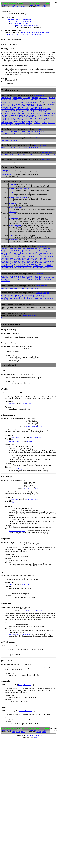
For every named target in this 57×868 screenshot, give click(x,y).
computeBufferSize (30, 262)
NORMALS (23, 116)
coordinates (20, 107)
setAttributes (7, 275)
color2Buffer (28, 103)
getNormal (5, 266)
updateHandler (37, 155)
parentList (18, 140)
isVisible (13, 223)
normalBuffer (6, 116)
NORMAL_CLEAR (43, 114)
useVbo (15, 127)
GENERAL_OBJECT (22, 163)
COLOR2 (43, 101)
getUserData (28, 318)
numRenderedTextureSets (45, 116)
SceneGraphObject (40, 153)
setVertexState (7, 285)
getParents (14, 307)
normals (15, 116)
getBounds (38, 294)
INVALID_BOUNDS (40, 138)
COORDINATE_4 (35, 105)
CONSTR (18, 7)
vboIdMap (37, 129)
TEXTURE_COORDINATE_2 (27, 120)
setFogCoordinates (29, 277)
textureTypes (6, 127)
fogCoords (41, 108)
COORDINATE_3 (24, 105)
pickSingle (28, 298)
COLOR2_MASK (17, 103)
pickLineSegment (15, 238)
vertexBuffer (6, 131)
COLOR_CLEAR (13, 101)
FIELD (13, 7)
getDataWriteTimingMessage (11, 318)
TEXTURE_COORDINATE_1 (9, 120)
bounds (4, 138)
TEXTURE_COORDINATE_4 (9, 122)
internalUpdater (27, 138)
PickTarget (46, 33)
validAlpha (37, 140)
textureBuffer (22, 125)
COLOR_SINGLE (34, 101)
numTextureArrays (23, 118)
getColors (13, 264)
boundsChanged (15, 294)
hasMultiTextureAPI (9, 110)
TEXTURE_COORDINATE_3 (45, 120)
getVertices (49, 270)
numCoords (31, 116)
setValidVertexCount (24, 283)
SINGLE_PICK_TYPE (49, 170)
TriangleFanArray (8, 179)
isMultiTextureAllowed (31, 271)
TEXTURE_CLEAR (49, 118)
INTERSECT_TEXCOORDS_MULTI (41, 112)
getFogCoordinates (25, 264)
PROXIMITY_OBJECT (36, 163)
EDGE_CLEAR (40, 107)
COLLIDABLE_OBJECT (8, 163)
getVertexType (37, 270)
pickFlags (28, 140)
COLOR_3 (52, 99)
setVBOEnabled (38, 283)
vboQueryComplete (48, 129)
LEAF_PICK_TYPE (35, 170)
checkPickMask (28, 294)
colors (4, 105)
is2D (19, 271)
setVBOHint (49, 283)
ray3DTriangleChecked (24, 273)
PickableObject (36, 33)
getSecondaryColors (27, 266)
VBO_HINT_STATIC (40, 127)
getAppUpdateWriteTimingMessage (13, 316)
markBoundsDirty (7, 298)
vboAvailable (20, 129)
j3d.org (35, 767)
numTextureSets (37, 118)
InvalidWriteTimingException (31, 639)
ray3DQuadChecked (8, 273)
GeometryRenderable (27, 35)
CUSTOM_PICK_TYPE (8, 170)
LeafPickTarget (25, 33)
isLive (36, 318)
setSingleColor (23, 279)
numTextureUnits (47, 271)
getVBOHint (18, 270)
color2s (37, 103)
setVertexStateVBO (21, 285)
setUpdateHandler (47, 318)
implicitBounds (13, 138)
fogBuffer (32, 108)
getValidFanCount (15, 219)
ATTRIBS (35, 99)
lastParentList (7, 140)
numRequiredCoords (8, 118)
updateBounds (6, 286)
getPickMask (21, 296)
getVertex (27, 270)
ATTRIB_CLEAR (6, 99)
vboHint (29, 129)
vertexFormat (18, 131)
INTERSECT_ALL (23, 110)
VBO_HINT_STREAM (7, 129)
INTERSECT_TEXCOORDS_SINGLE (12, 114)
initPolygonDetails (9, 271)
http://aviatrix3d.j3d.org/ (34, 765)
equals (11, 203)
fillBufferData (44, 262)
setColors (17, 277)
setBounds (49, 298)
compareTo (13, 194)
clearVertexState (15, 262)
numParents (24, 307)
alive (3, 155)
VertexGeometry (13, 42)
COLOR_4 (4, 101)
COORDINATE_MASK (7, 107)
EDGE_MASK (49, 107)
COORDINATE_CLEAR (48, 105)
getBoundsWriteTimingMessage (38, 316)
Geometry (37, 136)
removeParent (39, 298)
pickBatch (19, 298)
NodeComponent (40, 145)
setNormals (49, 277)
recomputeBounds (40, 273)
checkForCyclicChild (9, 315)
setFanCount (13, 253)
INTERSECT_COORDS (8, 112)
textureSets (41, 125)
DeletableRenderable (12, 35)
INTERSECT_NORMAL (22, 112)
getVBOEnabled (7, 270)
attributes (43, 99)
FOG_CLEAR (15, 108)
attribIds (27, 99)
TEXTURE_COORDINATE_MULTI (29, 122)
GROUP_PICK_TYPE (22, 170)
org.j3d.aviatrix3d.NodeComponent (20, 22)
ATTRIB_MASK (17, 99)
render (11, 248)
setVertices (34, 285)
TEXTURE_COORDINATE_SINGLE (11, 123)
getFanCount (13, 214)
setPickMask (6, 300)
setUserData (6, 320)
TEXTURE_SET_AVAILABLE (43, 123)
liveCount (15, 148)
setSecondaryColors (9, 279)
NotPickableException (34, 451)
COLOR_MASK (23, 101)
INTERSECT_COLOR (36, 110)
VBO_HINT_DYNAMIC (26, 127)
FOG (8, 108)
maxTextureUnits (30, 114)
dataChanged (30, 107)
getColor (5, 264)
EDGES (3, 108)
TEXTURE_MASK (28, 123)
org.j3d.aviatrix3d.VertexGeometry (27, 25)
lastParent (5, 148)
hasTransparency (49, 296)
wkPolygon (28, 131)
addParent (5, 294)
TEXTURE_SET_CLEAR (8, 125)
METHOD (23, 7)
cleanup (4, 262)
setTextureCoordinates (39, 279)
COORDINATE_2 (13, 105)
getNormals (14, 266)
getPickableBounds (8, 296)
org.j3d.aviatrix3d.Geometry (21, 24)
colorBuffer (46, 103)
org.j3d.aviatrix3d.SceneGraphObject (18, 20)
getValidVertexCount (45, 268)
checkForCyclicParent (26, 315)
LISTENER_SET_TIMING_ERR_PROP (18, 155)
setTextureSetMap (45, 281)
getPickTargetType (34, 296)
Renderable (39, 35)
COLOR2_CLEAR (6, 103)
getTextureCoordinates (28, 268)
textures (32, 125)
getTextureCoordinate (9, 268)
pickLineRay (13, 230)
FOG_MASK (23, 108)
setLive (41, 277)
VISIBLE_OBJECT (50, 163)
